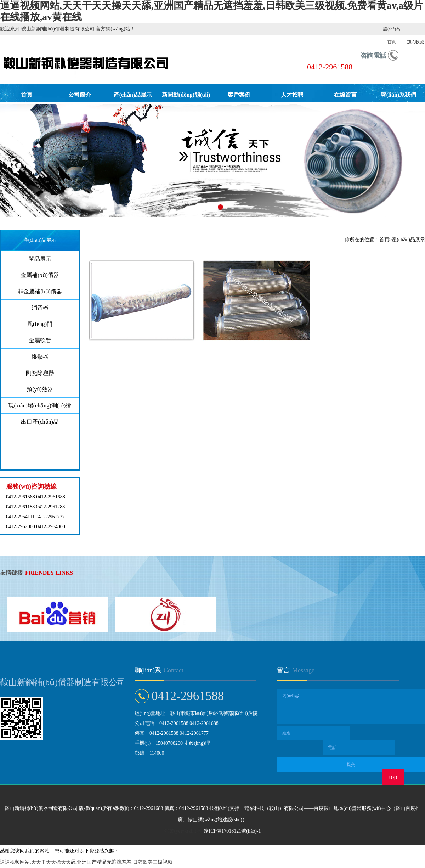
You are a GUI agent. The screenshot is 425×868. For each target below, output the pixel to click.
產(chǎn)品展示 (133, 95)
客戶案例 (239, 95)
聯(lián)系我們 (398, 95)
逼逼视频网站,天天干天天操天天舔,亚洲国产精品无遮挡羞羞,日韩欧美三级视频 (86, 862)
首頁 (27, 95)
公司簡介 (80, 95)
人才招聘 (292, 95)
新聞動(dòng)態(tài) (186, 95)
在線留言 (345, 95)
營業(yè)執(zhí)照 (183, 831)
